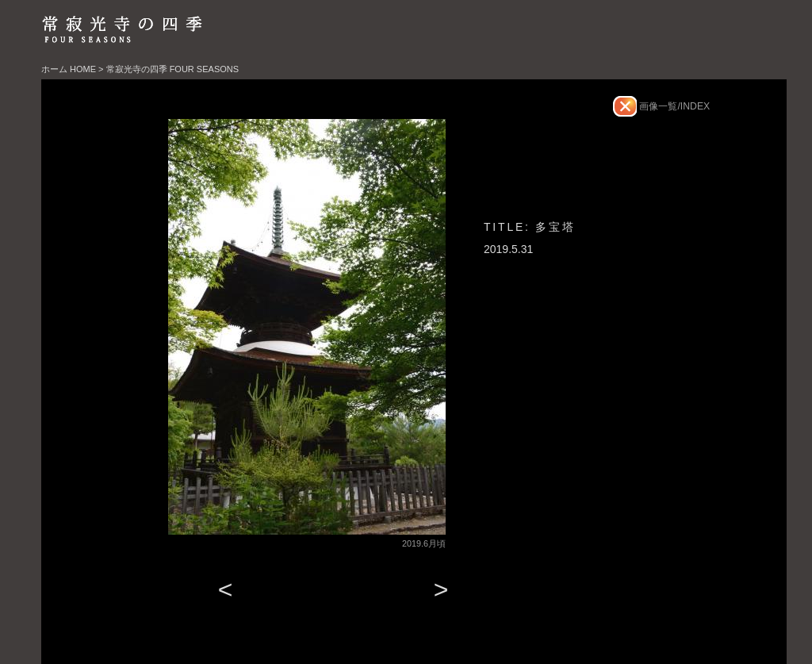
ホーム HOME (69, 69)
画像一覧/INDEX (673, 106)
